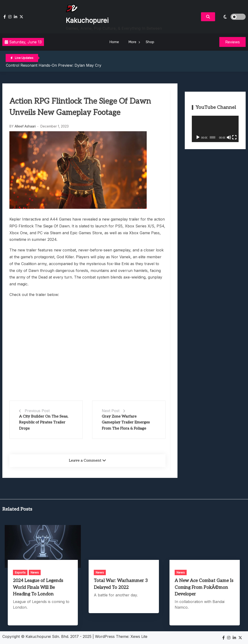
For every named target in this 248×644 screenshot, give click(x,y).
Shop (150, 42)
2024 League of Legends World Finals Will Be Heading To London (38, 587)
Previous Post (37, 411)
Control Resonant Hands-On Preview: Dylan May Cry (54, 65)
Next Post (111, 411)
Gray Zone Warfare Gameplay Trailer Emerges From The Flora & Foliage (126, 422)
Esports (20, 572)
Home (114, 42)
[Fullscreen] (234, 137)
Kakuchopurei (87, 21)
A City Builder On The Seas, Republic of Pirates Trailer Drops (44, 422)
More (132, 42)
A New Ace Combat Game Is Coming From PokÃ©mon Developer (204, 587)
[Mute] (229, 137)
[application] (215, 129)
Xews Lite (139, 636)
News (35, 572)
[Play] (198, 137)
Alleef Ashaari (25, 126)
